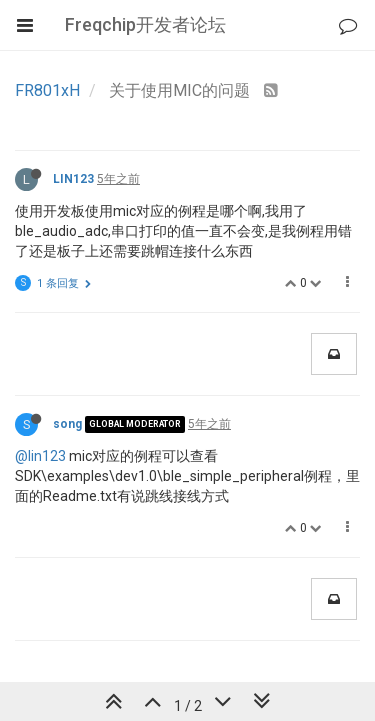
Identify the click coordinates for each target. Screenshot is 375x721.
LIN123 (73, 179)
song (67, 424)
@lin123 (40, 456)
